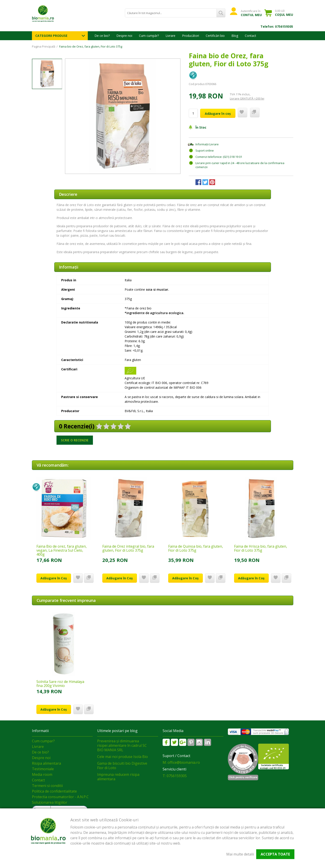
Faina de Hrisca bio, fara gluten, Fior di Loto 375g (261, 548)
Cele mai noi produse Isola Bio (123, 757)
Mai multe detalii (240, 854)
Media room (42, 774)
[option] (123, 116)
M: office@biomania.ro (181, 762)
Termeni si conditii (47, 786)
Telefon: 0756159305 (277, 26)
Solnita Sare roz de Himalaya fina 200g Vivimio (60, 684)
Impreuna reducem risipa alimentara (118, 777)
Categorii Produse (51, 36)
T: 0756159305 (175, 776)
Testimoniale (43, 769)
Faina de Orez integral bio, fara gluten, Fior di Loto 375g (128, 548)
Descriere (68, 194)
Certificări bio (215, 36)
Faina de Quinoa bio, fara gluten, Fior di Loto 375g (196, 548)
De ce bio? (102, 36)
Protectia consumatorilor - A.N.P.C (60, 797)
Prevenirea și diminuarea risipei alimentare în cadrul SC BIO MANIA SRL (122, 745)
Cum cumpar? (43, 741)
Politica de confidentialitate (54, 791)
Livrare (170, 36)
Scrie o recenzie (75, 440)
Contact (251, 36)
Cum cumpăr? (149, 36)
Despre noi (124, 36)
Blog (235, 36)
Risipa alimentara (46, 763)
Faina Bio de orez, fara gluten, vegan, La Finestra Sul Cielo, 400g (62, 550)
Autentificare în (251, 13)
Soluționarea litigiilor (50, 802)
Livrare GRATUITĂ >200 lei (247, 98)
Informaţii (69, 267)
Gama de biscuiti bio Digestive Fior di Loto (122, 766)
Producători (191, 36)
